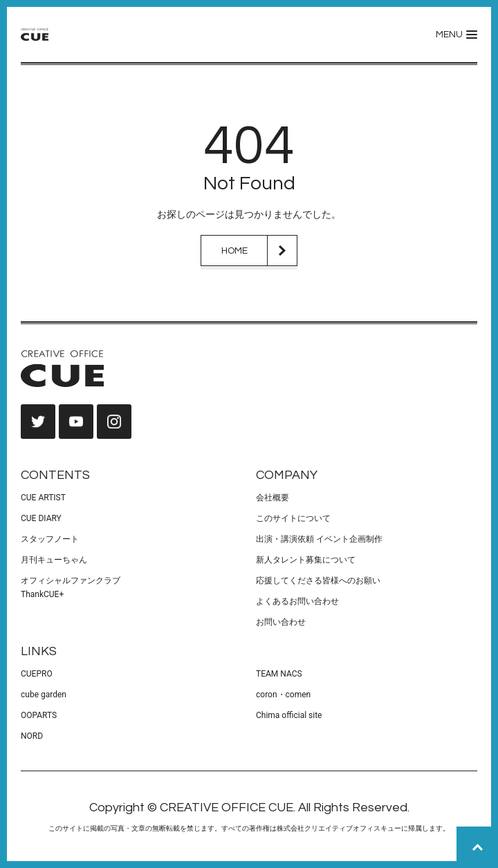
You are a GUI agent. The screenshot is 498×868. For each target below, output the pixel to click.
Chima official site (289, 715)
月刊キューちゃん (54, 560)
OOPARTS (39, 715)
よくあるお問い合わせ (297, 601)
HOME (234, 251)
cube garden (44, 695)
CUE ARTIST (43, 498)
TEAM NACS (279, 674)
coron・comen (283, 695)
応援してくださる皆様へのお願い (318, 581)
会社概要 (273, 498)
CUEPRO (37, 674)
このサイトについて (293, 518)
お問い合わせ (281, 622)
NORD (32, 736)
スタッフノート (50, 539)
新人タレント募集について (306, 560)
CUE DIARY (41, 518)
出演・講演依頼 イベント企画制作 (319, 539)
